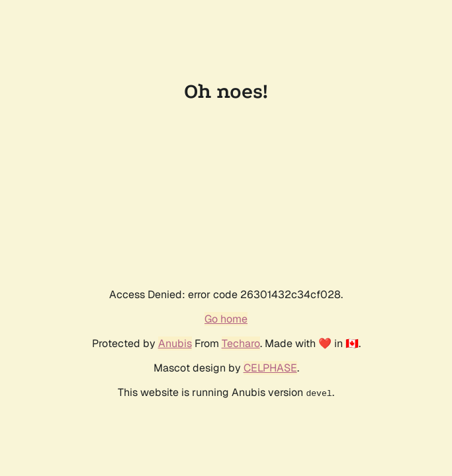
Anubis (175, 343)
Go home (226, 319)
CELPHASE (270, 368)
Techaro (241, 343)
